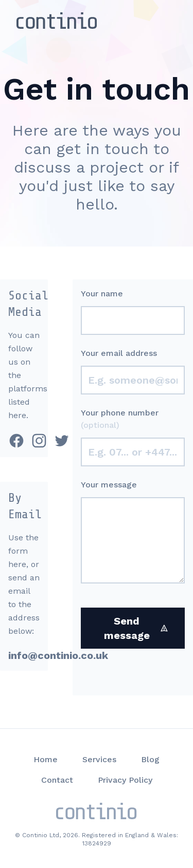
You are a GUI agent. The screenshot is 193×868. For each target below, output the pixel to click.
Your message (109, 485)
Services (99, 759)
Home (46, 759)
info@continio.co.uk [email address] (58, 655)
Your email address (119, 353)
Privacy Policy (125, 780)
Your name (102, 294)
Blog (150, 759)
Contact (57, 780)
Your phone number (120, 419)
